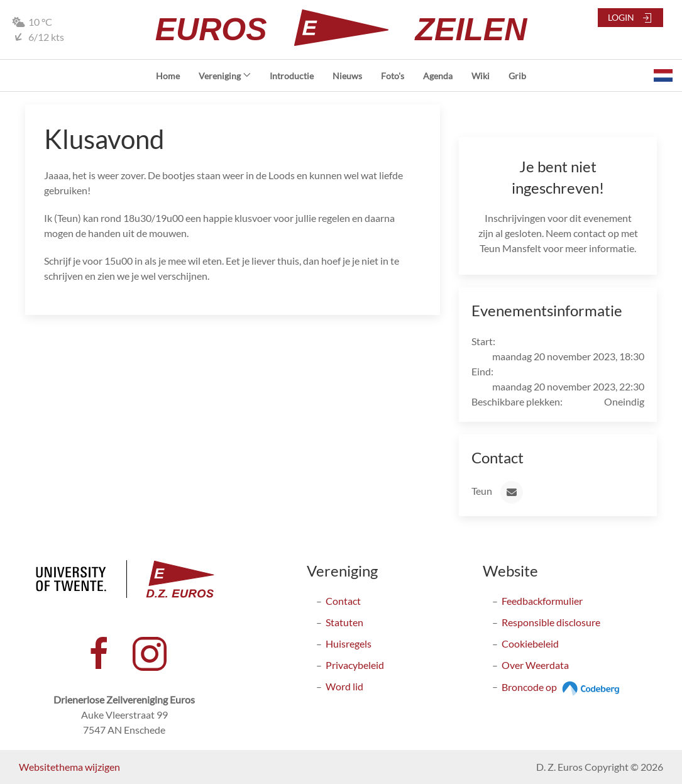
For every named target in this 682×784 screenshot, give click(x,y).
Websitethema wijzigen (69, 767)
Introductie (292, 76)
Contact (343, 601)
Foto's (393, 76)
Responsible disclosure (551, 622)
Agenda (438, 76)
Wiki (481, 76)
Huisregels (349, 643)
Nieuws (347, 76)
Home (168, 76)
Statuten (344, 622)
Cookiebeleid (530, 643)
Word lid (344, 686)
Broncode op (562, 687)
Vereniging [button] (225, 76)
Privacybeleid (355, 665)
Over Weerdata (535, 665)
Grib (517, 76)
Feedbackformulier (542, 601)
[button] (663, 75)
